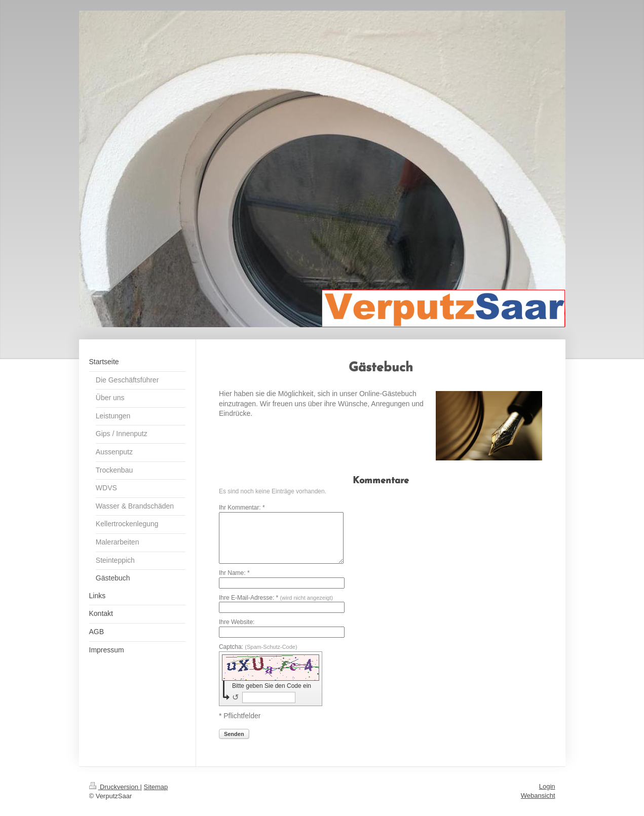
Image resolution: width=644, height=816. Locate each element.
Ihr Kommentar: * (242, 508)
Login (547, 786)
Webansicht (538, 795)
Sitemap (156, 787)
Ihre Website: (237, 622)
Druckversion (115, 787)
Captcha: (258, 647)
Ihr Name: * (234, 573)
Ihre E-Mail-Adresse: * (276, 598)
